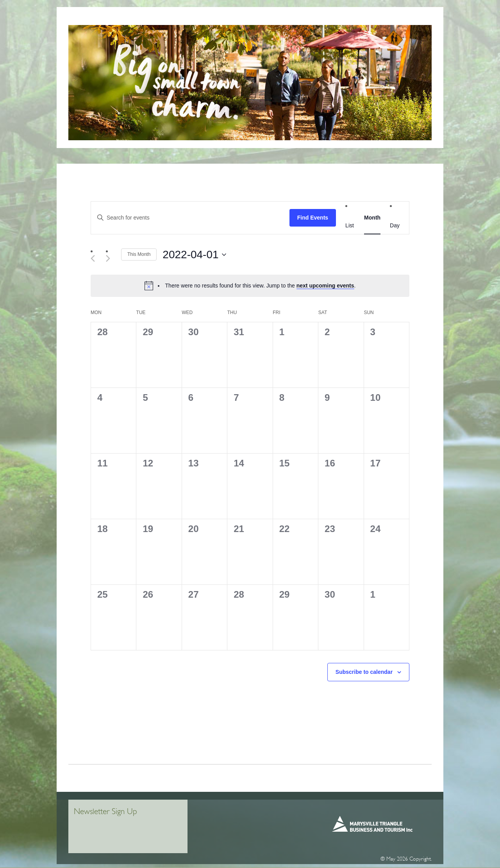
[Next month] (111, 258)
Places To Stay (352, 19)
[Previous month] (95, 258)
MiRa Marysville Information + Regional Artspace (217, 19)
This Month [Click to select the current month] (139, 254)
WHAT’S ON (394, 19)
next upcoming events (325, 286)
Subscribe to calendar (364, 672)
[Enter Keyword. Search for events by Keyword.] (190, 218)
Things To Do (306, 19)
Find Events (313, 218)
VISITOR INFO (129, 19)
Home (96, 19)
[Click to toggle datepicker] (194, 255)
